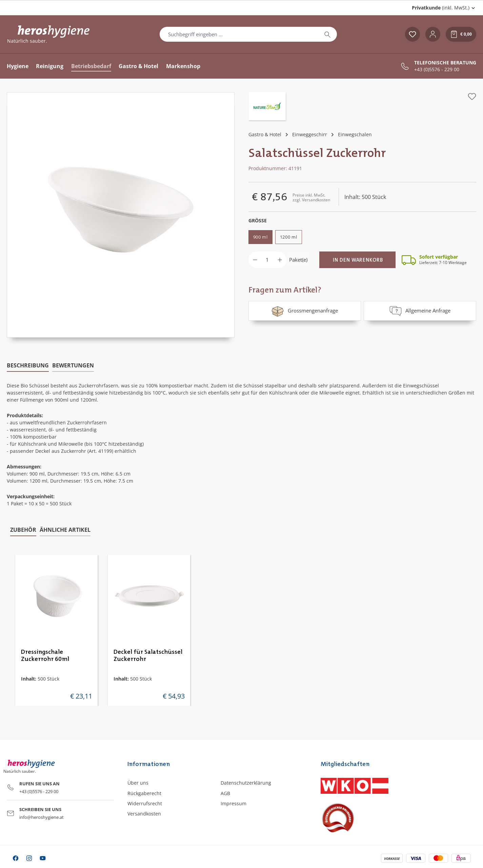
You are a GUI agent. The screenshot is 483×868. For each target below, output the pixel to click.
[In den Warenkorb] (357, 260)
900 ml (260, 237)
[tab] (28, 366)
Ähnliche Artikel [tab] (65, 529)
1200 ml (289, 237)
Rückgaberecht (144, 793)
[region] (121, 215)
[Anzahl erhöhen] (280, 260)
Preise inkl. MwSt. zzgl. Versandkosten (311, 197)
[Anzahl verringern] (255, 260)
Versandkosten (144, 814)
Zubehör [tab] (23, 529)
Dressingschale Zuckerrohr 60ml (45, 655)
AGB (225, 793)
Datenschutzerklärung (246, 783)
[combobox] (239, 34)
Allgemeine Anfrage (420, 311)
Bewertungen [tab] (73, 365)
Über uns (138, 783)
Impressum (234, 803)
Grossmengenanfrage (305, 311)
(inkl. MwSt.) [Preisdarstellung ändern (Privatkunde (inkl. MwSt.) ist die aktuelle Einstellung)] (441, 8)
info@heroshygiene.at (42, 817)
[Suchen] (327, 34)
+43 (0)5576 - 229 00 (437, 69)
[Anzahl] (267, 260)
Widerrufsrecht (145, 803)
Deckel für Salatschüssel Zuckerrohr (148, 655)
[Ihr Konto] (433, 34)
